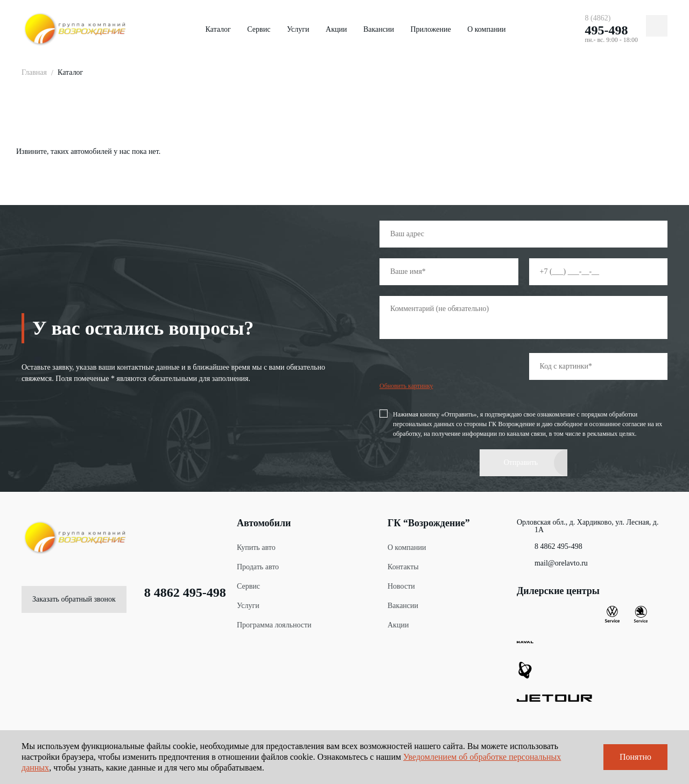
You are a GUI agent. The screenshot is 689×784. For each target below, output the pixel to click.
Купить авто (256, 548)
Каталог (218, 29)
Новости (401, 586)
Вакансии (379, 29)
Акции (336, 29)
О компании (486, 29)
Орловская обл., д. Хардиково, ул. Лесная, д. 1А (588, 526)
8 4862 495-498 (176, 592)
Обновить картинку (406, 386)
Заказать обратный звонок (74, 599)
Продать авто (258, 567)
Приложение (430, 29)
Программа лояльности (274, 625)
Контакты (403, 567)
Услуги (298, 29)
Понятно (635, 757)
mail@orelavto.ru (552, 563)
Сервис (259, 29)
